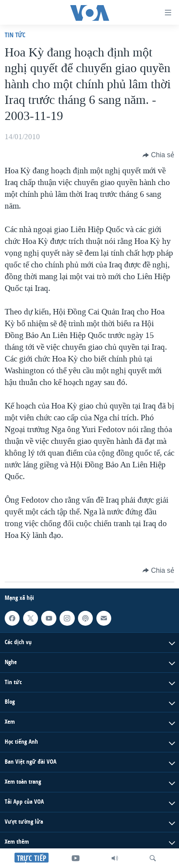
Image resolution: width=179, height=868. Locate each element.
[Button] (158, 155)
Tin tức (15, 35)
